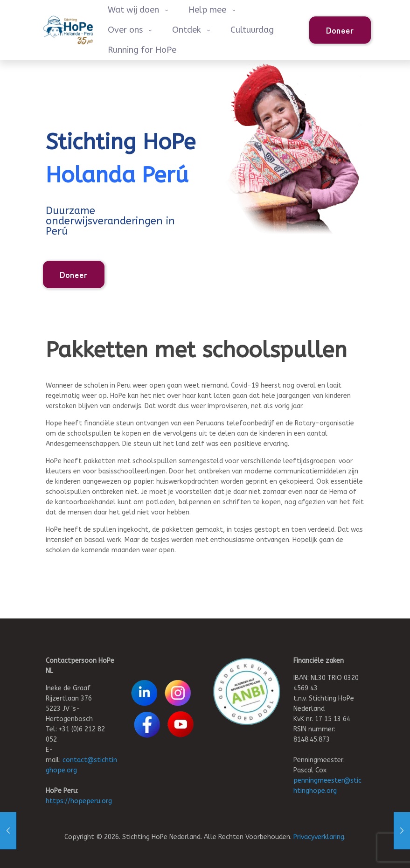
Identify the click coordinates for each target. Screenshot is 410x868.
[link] (247, 691)
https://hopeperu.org (79, 801)
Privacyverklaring (319, 837)
